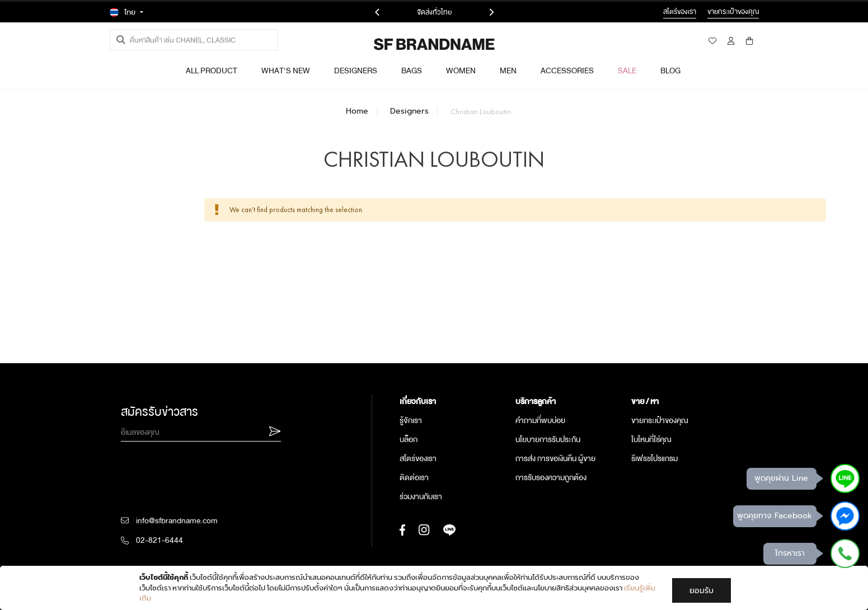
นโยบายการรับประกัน (548, 439)
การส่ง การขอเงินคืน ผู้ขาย (555, 458)
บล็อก (409, 439)
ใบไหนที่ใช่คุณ (651, 439)
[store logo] (404, 44)
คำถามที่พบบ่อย (540, 420)
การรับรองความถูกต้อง (551, 477)
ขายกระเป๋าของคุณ (660, 420)
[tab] (452, 401)
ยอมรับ (702, 590)
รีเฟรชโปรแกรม (654, 458)
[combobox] (194, 40)
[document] (435, 588)
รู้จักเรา (411, 420)
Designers (409, 111)
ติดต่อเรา (414, 477)
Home (357, 111)
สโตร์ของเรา (418, 458)
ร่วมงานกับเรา (421, 496)
